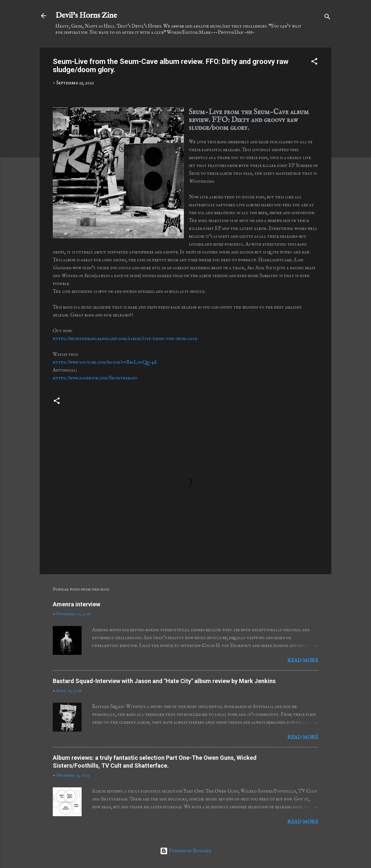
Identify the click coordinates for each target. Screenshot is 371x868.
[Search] (327, 18)
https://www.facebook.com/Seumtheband (95, 378)
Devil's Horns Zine (86, 16)
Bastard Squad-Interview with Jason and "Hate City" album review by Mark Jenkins (164, 681)
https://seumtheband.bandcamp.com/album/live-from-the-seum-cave (125, 339)
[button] (314, 63)
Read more (303, 661)
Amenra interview (77, 604)
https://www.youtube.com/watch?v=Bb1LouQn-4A (105, 362)
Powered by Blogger (185, 851)
